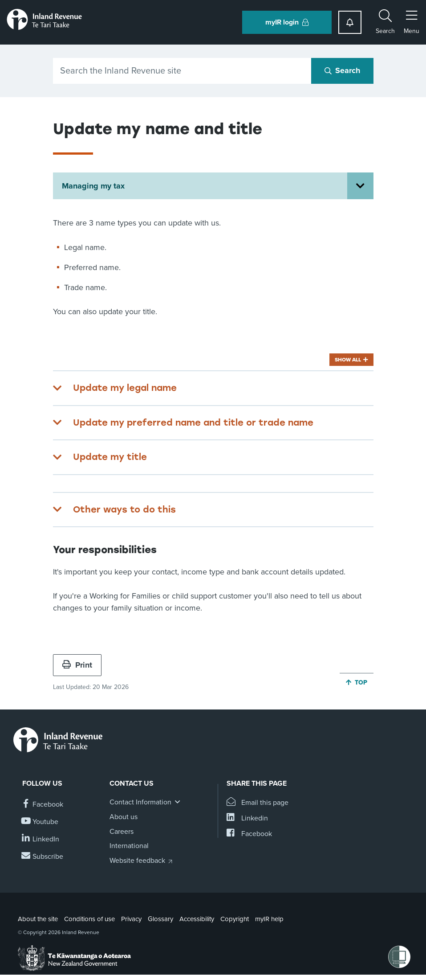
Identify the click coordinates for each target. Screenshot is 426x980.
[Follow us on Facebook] (43, 805)
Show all (348, 360)
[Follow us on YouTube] (40, 822)
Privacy (131, 919)
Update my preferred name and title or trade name (193, 422)
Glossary (160, 919)
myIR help (269, 919)
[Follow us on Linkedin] (41, 839)
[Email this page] (258, 803)
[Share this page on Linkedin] (247, 818)
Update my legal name (125, 388)
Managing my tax (93, 186)
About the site (38, 919)
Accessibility (197, 919)
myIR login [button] (287, 22)
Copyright (235, 919)
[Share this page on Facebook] (249, 834)
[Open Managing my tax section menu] (360, 186)
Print (77, 665)
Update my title (110, 457)
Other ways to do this (124, 509)
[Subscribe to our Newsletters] (43, 857)
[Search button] (342, 71)
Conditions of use (89, 919)
